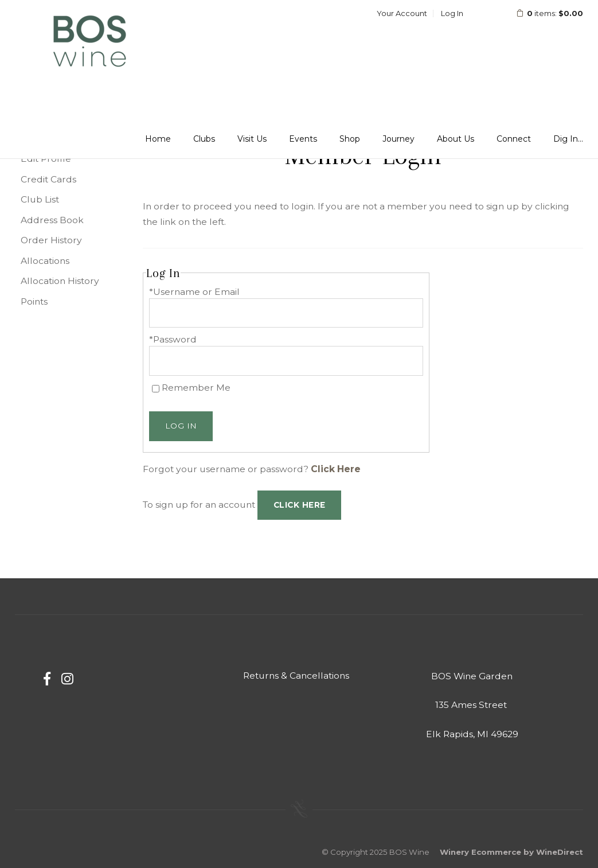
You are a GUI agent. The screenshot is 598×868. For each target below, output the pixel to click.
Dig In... (568, 139)
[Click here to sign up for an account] (299, 505)
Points (34, 301)
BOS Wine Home (89, 42)
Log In (452, 13)
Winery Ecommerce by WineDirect (511, 852)
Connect (514, 139)
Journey (398, 139)
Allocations (45, 261)
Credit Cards (48, 179)
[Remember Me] (156, 389)
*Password (173, 339)
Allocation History (60, 281)
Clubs (204, 139)
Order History (51, 240)
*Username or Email (194, 292)
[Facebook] (47, 679)
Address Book (52, 220)
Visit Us (252, 139)
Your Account (402, 13)
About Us (456, 139)
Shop (350, 139)
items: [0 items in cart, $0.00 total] (542, 13)
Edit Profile (46, 159)
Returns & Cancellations (296, 676)
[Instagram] (67, 679)
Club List (40, 199)
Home (158, 139)
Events (303, 139)
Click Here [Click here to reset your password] (336, 469)
